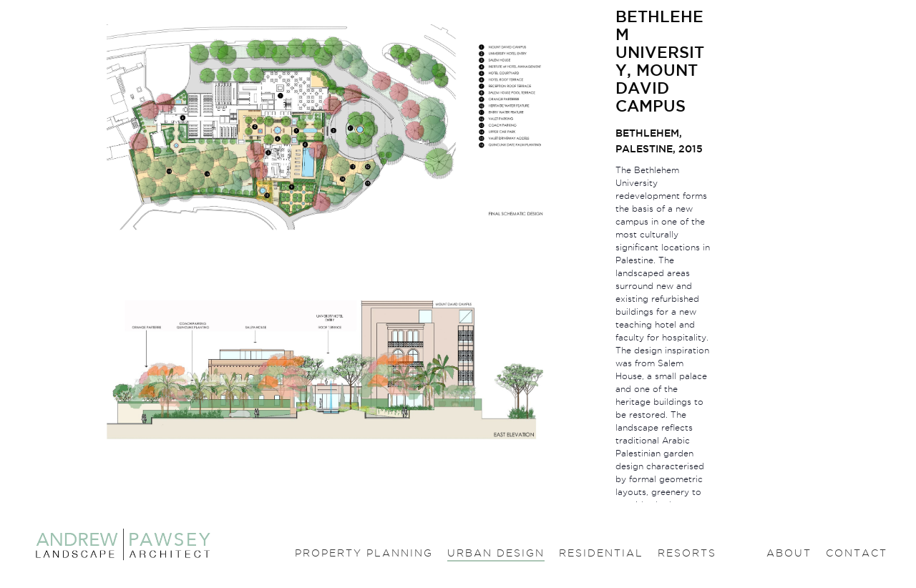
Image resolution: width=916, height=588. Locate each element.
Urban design (496, 553)
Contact (857, 553)
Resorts (687, 553)
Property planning (364, 553)
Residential (601, 553)
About (789, 553)
